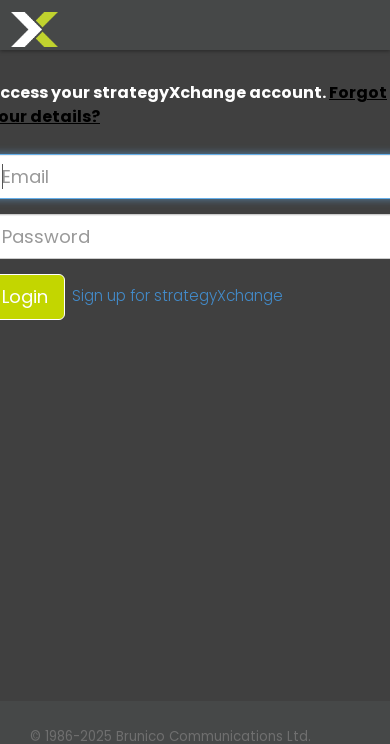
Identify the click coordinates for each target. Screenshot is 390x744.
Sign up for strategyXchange (177, 295)
